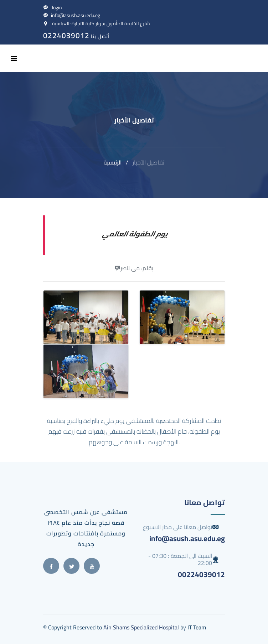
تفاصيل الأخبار (148, 162)
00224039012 (201, 574)
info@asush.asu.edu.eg (72, 15)
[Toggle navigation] (14, 58)
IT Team (197, 627)
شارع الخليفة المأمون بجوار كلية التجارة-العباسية (97, 23)
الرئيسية (113, 162)
